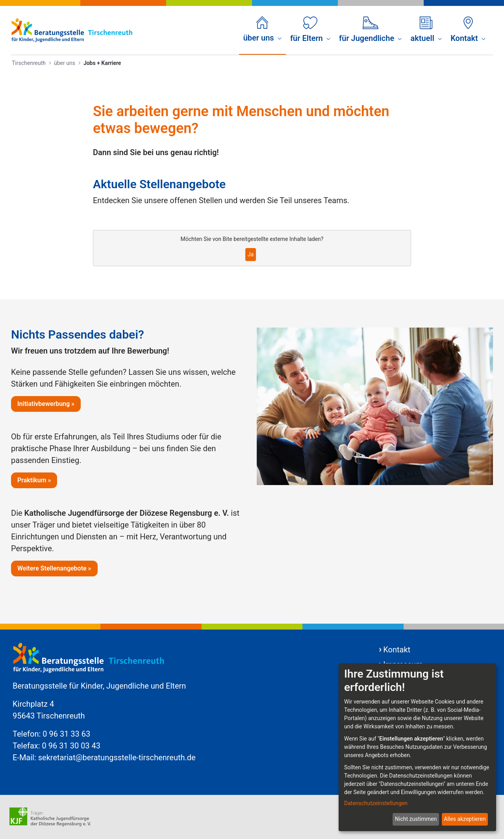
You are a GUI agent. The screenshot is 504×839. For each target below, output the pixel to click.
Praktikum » (34, 480)
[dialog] (417, 747)
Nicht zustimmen (416, 819)
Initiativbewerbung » (46, 404)
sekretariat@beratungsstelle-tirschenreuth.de (117, 758)
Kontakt (397, 650)
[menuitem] (262, 30)
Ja (251, 254)
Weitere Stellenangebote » (54, 568)
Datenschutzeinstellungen (376, 803)
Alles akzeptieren (465, 819)
